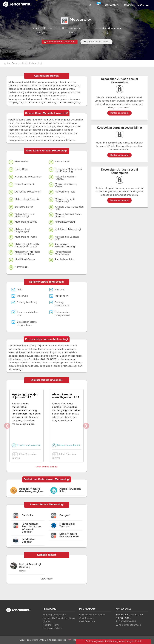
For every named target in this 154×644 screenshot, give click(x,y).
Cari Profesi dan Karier (92, 615)
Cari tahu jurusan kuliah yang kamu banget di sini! (113, 641)
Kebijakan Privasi (52, 628)
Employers (112, 5)
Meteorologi (36, 63)
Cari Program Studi (17, 63)
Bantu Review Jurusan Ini (60, 42)
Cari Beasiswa (87, 622)
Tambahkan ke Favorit (96, 42)
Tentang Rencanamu (54, 615)
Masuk (128, 5)
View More (47, 579)
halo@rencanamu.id (128, 625)
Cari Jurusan (86, 618)
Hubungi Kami (51, 625)
